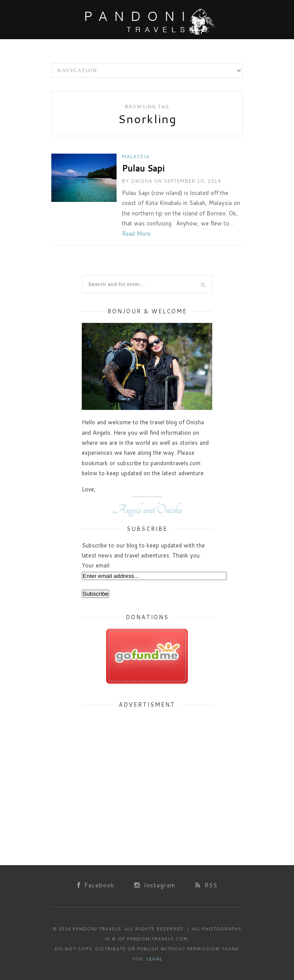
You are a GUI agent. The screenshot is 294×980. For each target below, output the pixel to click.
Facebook (96, 885)
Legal (154, 959)
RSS (206, 885)
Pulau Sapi (143, 168)
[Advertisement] (147, 771)
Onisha (142, 181)
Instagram (155, 885)
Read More (136, 234)
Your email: (96, 565)
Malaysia (135, 157)
